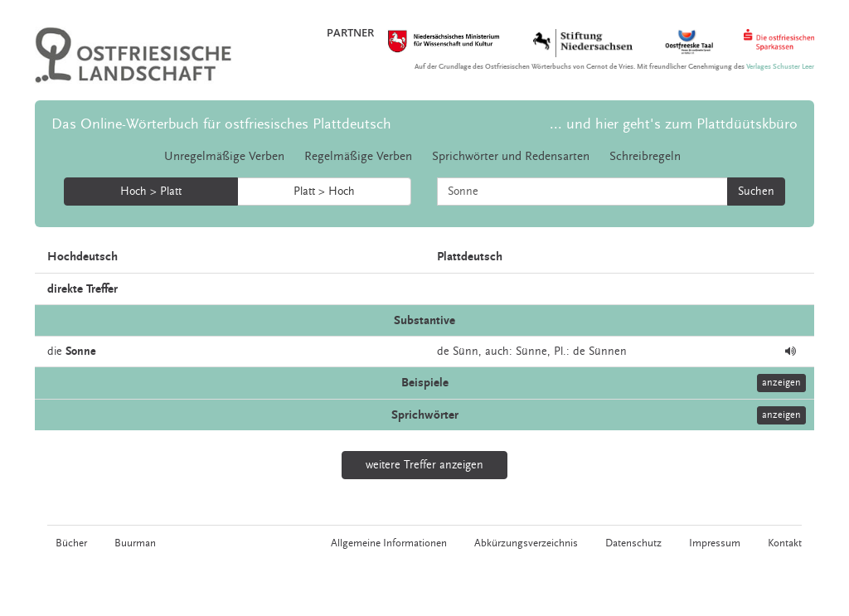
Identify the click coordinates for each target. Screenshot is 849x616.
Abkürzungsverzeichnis (526, 543)
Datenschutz (633, 543)
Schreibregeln (645, 156)
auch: (499, 352)
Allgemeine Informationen (389, 543)
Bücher (71, 543)
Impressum (715, 543)
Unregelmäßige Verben (224, 156)
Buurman (135, 543)
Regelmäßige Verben (358, 156)
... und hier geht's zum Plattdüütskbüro (674, 124)
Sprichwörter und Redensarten (511, 156)
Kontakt (785, 543)
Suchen (756, 192)
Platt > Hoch (324, 192)
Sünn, (467, 352)
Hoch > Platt (151, 192)
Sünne (531, 352)
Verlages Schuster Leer (780, 67)
